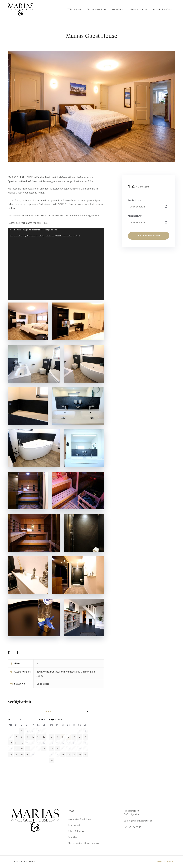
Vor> (76, 712)
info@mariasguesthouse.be (140, 821)
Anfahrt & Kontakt (76, 831)
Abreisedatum (135, 216)
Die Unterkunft (94, 10)
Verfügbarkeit (74, 825)
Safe (92, 672)
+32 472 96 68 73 (133, 827)
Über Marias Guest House (80, 819)
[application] (56, 265)
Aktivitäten (116, 10)
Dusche (54, 672)
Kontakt (171, 862)
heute (48, 712)
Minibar (85, 672)
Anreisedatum (135, 200)
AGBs (160, 862)
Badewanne (43, 672)
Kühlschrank (73, 672)
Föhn (62, 672)
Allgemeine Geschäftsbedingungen (84, 843)
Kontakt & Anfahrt (162, 10)
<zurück (20, 712)
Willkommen (73, 10)
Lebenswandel (136, 10)
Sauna (40, 676)
